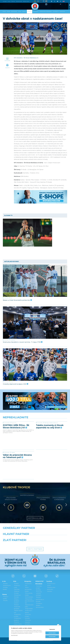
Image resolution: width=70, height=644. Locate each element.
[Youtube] (57, 1)
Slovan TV (14, 433)
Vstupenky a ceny (28, 585)
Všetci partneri (35, 549)
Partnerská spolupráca (17, 608)
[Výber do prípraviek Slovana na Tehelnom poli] (18, 456)
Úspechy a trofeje (17, 586)
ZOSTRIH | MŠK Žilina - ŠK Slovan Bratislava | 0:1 (16, 437)
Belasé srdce (26, 1)
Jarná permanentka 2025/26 (28, 589)
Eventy (12, 382)
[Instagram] (60, 1)
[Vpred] (66, 505)
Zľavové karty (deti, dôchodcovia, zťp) (29, 601)
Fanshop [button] (62, 11)
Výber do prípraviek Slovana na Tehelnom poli (17, 466)
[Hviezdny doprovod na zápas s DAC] (35, 365)
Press (9, 1)
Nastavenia (52, 629)
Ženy (11, 298)
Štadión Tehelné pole (18, 612)
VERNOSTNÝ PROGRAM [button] (46, 11)
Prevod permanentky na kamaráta (40, 600)
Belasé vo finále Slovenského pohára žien (17, 300)
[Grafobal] (24, 537)
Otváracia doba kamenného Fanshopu (51, 589)
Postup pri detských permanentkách (40, 605)
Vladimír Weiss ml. (53, 433)
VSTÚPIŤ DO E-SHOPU (51, 585)
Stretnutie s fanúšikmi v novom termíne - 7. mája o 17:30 (22, 342)
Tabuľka (5, 600)
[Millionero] (46, 537)
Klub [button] (8, 11)
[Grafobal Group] (43, 544)
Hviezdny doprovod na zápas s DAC (15, 384)
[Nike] (35, 531)
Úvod (4, 11)
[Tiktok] (60, 4)
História (16, 584)
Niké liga (47, 433)
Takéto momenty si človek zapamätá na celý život (50, 437)
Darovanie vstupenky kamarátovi (28, 622)
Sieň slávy (17, 589)
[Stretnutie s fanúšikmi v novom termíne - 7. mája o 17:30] (35, 323)
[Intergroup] (27, 544)
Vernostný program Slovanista (28, 616)
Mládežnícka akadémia (17, 619)
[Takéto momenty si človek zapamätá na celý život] (52, 427)
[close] (58, 625)
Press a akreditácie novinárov (17, 601)
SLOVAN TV (56, 11)
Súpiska (5, 584)
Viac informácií (14, 635)
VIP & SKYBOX (29, 597)
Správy (30, 11)
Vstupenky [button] (14, 11)
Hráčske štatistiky (5, 588)
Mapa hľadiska (29, 609)
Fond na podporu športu (18, 623)
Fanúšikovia (13, 340)
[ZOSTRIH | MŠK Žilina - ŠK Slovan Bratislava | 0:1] (18, 427)
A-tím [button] (20, 11)
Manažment (17, 595)
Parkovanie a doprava (29, 612)
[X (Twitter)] (54, 1)
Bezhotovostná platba (29, 606)
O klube (16, 593)
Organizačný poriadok (17, 615)
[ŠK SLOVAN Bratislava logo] (35, 5)
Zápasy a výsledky (5, 598)
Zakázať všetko (52, 633)
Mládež (13, 463)
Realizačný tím (7, 585)
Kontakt (16, 597)
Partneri (16, 605)
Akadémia (36, 11)
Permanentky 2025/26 (29, 594)
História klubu (35, 518)
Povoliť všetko (52, 637)
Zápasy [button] (24, 11)
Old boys (17, 591)
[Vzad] (4, 505)
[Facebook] (51, 1)
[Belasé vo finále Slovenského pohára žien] (35, 281)
